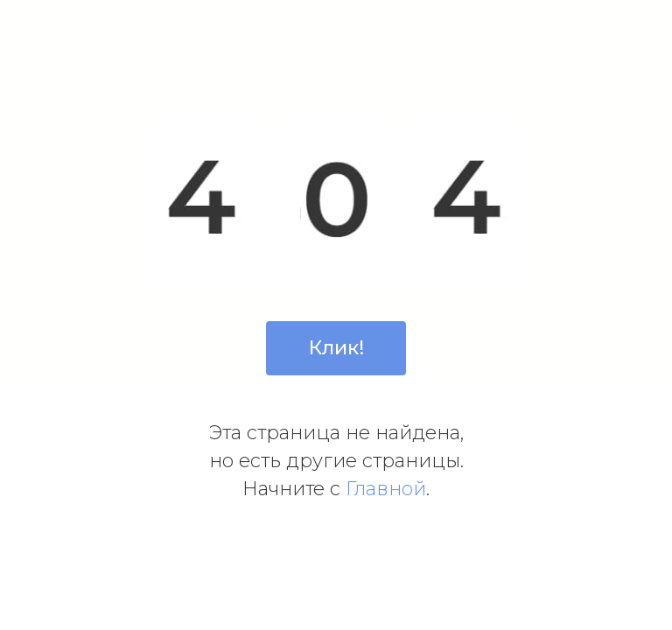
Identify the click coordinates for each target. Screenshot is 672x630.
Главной (386, 489)
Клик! (336, 348)
